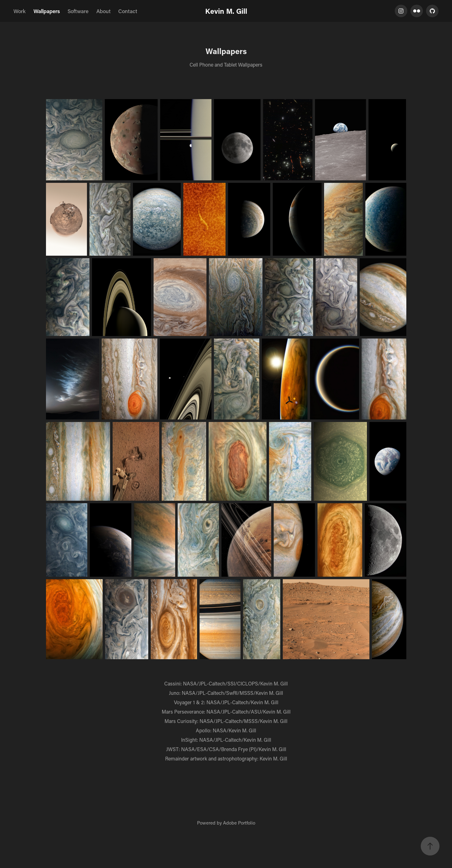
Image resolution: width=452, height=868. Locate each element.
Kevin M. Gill (226, 11)
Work (20, 11)
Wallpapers (47, 11)
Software (78, 11)
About (104, 11)
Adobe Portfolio (239, 823)
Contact (128, 11)
